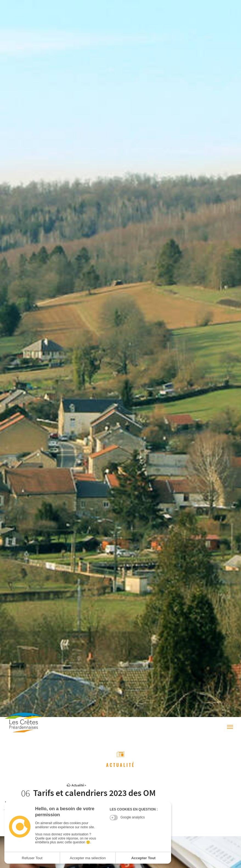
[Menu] (230, 727)
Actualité (78, 785)
